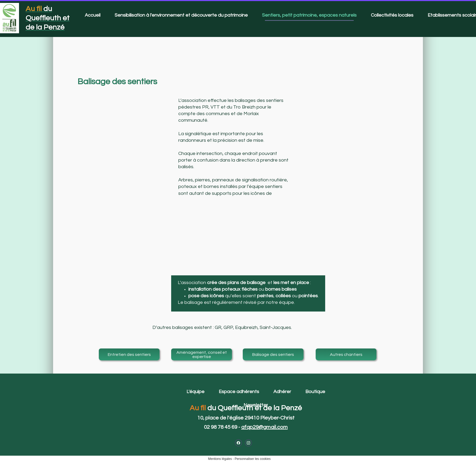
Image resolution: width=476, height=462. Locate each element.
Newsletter (256, 405)
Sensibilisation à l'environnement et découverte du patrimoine (181, 15)
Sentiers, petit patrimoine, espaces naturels (309, 15)
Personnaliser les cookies (253, 459)
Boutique (315, 392)
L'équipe (195, 392)
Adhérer (282, 392)
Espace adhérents (239, 392)
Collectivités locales (392, 15)
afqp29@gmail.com (264, 427)
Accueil (93, 15)
